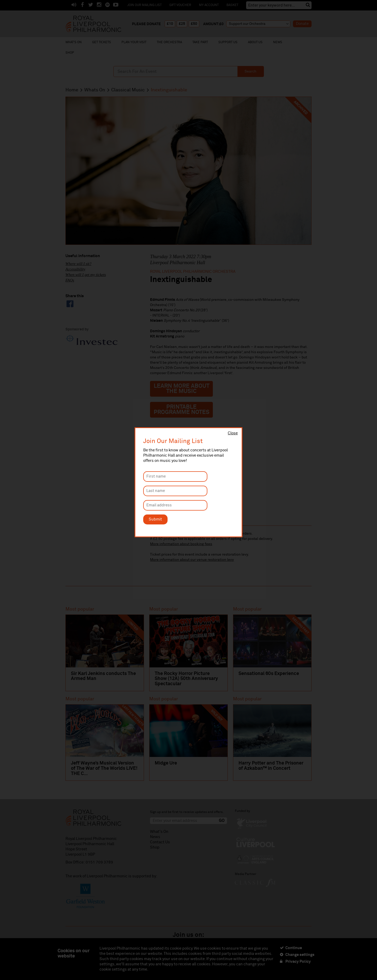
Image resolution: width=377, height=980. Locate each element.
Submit (155, 519)
